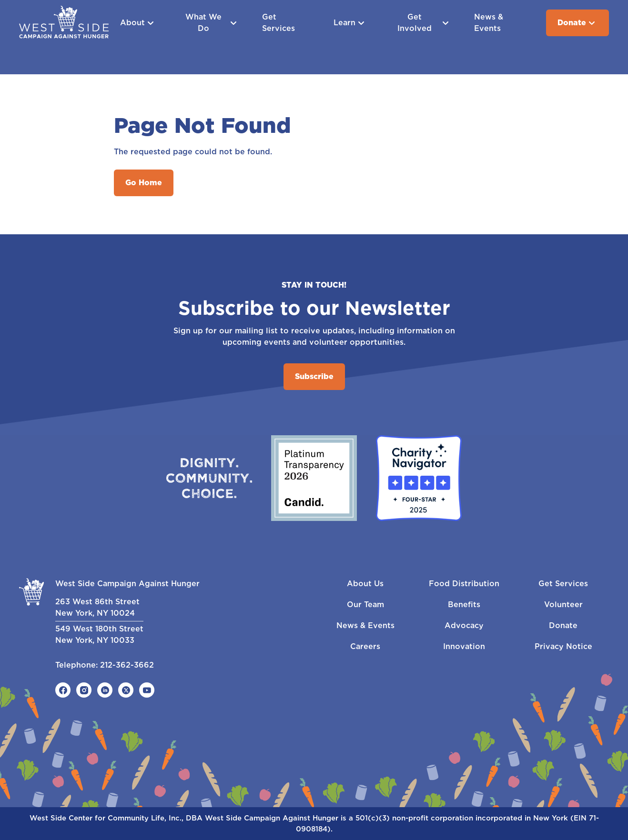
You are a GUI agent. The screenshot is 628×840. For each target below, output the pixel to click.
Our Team (365, 605)
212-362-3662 (127, 665)
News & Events (489, 23)
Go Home (144, 183)
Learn (350, 23)
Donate (577, 23)
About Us (365, 584)
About (138, 23)
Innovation (464, 646)
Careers (365, 646)
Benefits (464, 605)
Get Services (279, 23)
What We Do (212, 23)
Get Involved (424, 23)
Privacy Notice (563, 646)
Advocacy (464, 625)
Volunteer (563, 605)
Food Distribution (464, 584)
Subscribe (314, 376)
